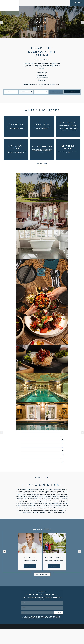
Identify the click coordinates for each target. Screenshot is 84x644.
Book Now (42, 164)
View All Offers (41, 574)
